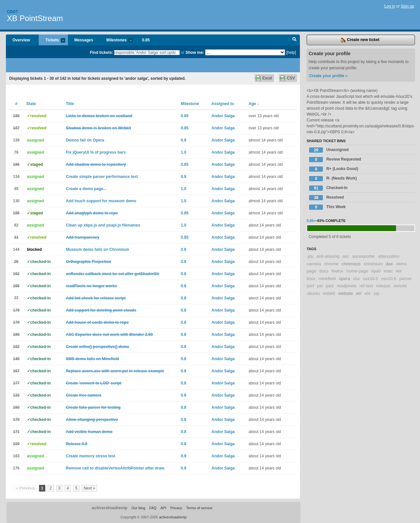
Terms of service (199, 508)
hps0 (376, 271)
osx (357, 279)
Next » (89, 488)
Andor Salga (223, 116)
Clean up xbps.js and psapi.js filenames (103, 225)
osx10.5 (370, 279)
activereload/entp (110, 508)
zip (377, 293)
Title (70, 104)
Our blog (138, 508)
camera (314, 264)
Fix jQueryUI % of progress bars (96, 152)
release (383, 286)
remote (400, 286)
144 (16, 250)
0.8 (184, 262)
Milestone (190, 104)
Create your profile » (328, 76)
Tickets (52, 41)
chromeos (351, 264)
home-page (357, 271)
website (346, 293)
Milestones (116, 41)
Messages (84, 40)
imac (388, 271)
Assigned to (223, 104)
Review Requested (335, 160)
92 (16, 225)
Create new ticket (360, 40)
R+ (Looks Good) (334, 169)
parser (405, 279)
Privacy (176, 508)
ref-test (366, 286)
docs (324, 271)
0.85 (146, 40)
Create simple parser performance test (102, 177)
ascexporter (364, 256)
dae (389, 264)
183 (16, 456)
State (31, 104)
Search (294, 40)
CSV (291, 78)
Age (254, 104)
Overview (21, 40)
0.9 (184, 140)
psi (320, 286)
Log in (390, 6)
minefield (327, 279)
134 (16, 177)
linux (311, 279)
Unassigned (329, 150)
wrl (359, 293)
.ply (310, 256)
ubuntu (313, 293)
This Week (327, 207)
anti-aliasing (328, 256)
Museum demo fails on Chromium (98, 250)
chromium (373, 264)
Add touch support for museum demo (101, 201)
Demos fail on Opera (85, 140)
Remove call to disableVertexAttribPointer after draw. (115, 468)
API (163, 508)
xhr (367, 293)
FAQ (153, 508)
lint (399, 271)
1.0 (184, 152)
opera (345, 279)
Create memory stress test (91, 456)
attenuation (389, 256)
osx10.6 (388, 279)
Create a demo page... (86, 189)
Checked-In (328, 188)
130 (16, 201)
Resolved (326, 198)
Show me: (195, 53)
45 (16, 189)
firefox (337, 271)
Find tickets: (102, 53)
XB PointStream (35, 18)
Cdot (12, 12)
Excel (267, 78)
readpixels (346, 286)
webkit (329, 293)
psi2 (330, 286)
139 (16, 140)
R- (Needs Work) (333, 179)
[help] (291, 53)
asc (346, 256)
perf (310, 286)
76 (16, 152)
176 (16, 468)
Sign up (407, 6)
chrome (331, 264)
